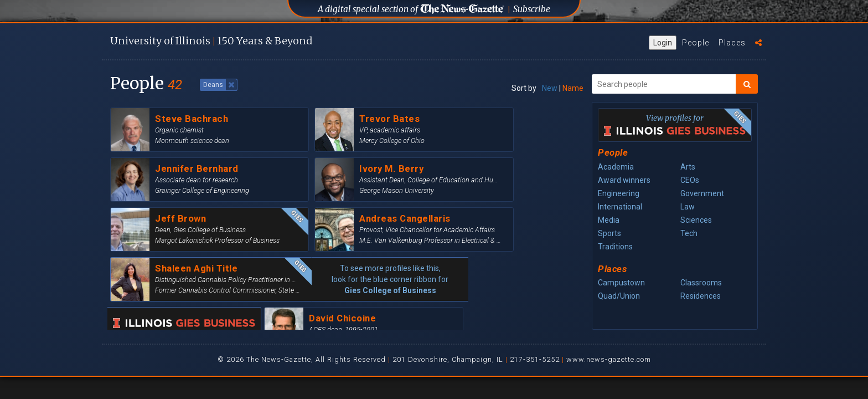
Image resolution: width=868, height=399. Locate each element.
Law (688, 207)
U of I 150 (211, 41)
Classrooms (701, 283)
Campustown (621, 283)
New (550, 88)
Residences (701, 296)
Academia (616, 167)
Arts (688, 167)
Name (573, 88)
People (696, 43)
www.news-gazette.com (609, 359)
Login (663, 43)
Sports (609, 233)
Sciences (696, 220)
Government (702, 193)
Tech (689, 233)
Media (609, 220)
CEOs (690, 180)
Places (732, 43)
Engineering (619, 193)
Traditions (615, 247)
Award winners (624, 180)
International (620, 207)
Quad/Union (619, 296)
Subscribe (532, 9)
